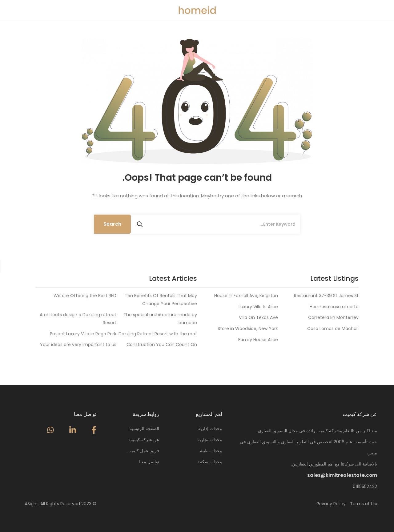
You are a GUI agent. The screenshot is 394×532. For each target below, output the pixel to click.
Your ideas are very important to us (78, 345)
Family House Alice (258, 340)
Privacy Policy (331, 504)
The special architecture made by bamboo (160, 319)
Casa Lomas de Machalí (333, 328)
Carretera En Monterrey (333, 317)
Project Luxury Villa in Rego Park (83, 334)
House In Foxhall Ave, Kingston (246, 296)
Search (112, 224)
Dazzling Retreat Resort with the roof (158, 334)
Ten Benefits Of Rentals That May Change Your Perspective (161, 300)
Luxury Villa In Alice (258, 307)
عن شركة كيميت (144, 440)
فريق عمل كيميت (143, 451)
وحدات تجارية (210, 440)
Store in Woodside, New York (248, 328)
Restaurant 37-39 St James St (326, 296)
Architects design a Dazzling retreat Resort (78, 319)
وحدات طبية (211, 451)
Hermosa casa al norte (334, 307)
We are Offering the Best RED (85, 296)
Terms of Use (364, 504)
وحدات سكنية (210, 462)
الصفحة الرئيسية (144, 429)
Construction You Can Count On (162, 345)
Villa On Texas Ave (258, 317)
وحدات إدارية (210, 429)
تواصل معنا (149, 462)
